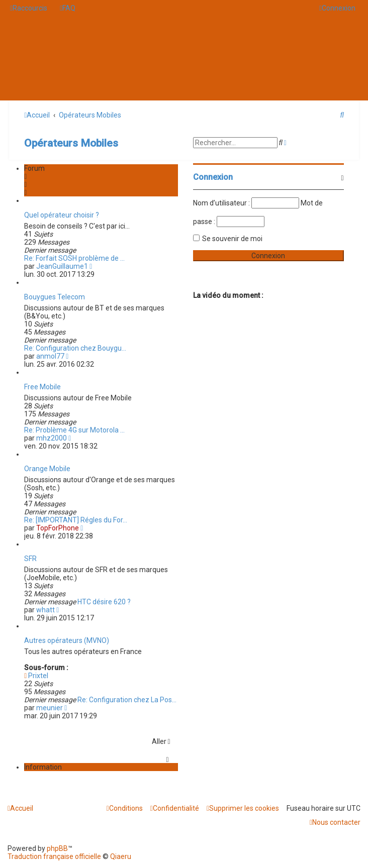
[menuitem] (68, 8)
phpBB (57, 848)
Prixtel (36, 676)
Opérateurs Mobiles (71, 143)
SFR (30, 559)
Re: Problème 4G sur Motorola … (74, 430)
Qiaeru (121, 856)
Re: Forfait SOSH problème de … (74, 258)
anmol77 (50, 356)
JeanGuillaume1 (62, 266)
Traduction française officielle (54, 856)
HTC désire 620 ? (104, 602)
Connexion (213, 177)
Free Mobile (42, 387)
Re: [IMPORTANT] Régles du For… (76, 520)
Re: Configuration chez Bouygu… (75, 348)
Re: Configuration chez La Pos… (127, 700)
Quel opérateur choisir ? (62, 215)
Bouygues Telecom (55, 297)
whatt (45, 610)
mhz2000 (52, 438)
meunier (50, 708)
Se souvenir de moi (232, 239)
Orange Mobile (47, 469)
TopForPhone (58, 528)
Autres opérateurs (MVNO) (67, 640)
